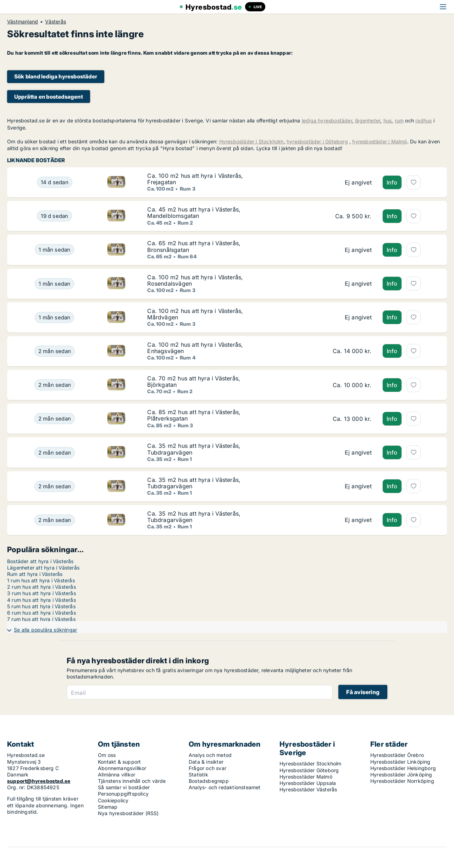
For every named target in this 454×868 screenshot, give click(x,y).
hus (388, 120)
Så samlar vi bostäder (124, 787)
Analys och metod (210, 755)
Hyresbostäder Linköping (400, 762)
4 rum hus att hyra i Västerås (41, 600)
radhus (423, 120)
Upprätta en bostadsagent (49, 97)
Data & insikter (206, 762)
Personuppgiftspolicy (123, 794)
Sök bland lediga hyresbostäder (56, 76)
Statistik (198, 774)
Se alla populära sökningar (45, 630)
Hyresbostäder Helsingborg (403, 768)
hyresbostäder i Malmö (380, 141)
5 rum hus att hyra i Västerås (41, 606)
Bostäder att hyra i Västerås (40, 561)
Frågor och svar (207, 768)
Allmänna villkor (117, 774)
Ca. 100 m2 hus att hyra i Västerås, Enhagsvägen (195, 348)
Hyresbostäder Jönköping (401, 774)
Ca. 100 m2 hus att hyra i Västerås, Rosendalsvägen (195, 280)
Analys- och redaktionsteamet (225, 787)
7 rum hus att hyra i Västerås (41, 619)
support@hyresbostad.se (39, 781)
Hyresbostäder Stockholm (311, 763)
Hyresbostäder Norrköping (402, 781)
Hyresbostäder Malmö (306, 777)
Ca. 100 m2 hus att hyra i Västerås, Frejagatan (195, 179)
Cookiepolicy (113, 800)
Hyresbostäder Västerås (308, 789)
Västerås (56, 22)
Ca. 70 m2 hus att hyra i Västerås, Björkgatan (194, 381)
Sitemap (108, 807)
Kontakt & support (119, 762)
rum (399, 120)
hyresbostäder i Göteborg (317, 141)
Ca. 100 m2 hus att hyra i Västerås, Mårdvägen (195, 314)
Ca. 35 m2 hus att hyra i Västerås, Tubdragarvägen (194, 449)
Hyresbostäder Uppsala (308, 783)
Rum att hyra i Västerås (35, 574)
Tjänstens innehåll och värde (132, 781)
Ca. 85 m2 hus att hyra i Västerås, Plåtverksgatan (194, 415)
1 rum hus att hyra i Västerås (41, 580)
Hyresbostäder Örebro (397, 755)
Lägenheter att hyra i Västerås (43, 568)
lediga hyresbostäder (327, 120)
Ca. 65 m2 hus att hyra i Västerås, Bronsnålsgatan (194, 246)
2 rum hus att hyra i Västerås (41, 587)
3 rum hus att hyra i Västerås (41, 593)
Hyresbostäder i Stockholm (251, 141)
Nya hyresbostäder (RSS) (128, 813)
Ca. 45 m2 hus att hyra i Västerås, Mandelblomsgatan (194, 213)
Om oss (107, 755)
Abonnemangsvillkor (122, 768)
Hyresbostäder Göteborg (309, 770)
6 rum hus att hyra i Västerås (41, 613)
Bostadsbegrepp (209, 781)
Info (392, 182)
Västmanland (23, 22)
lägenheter (368, 120)
